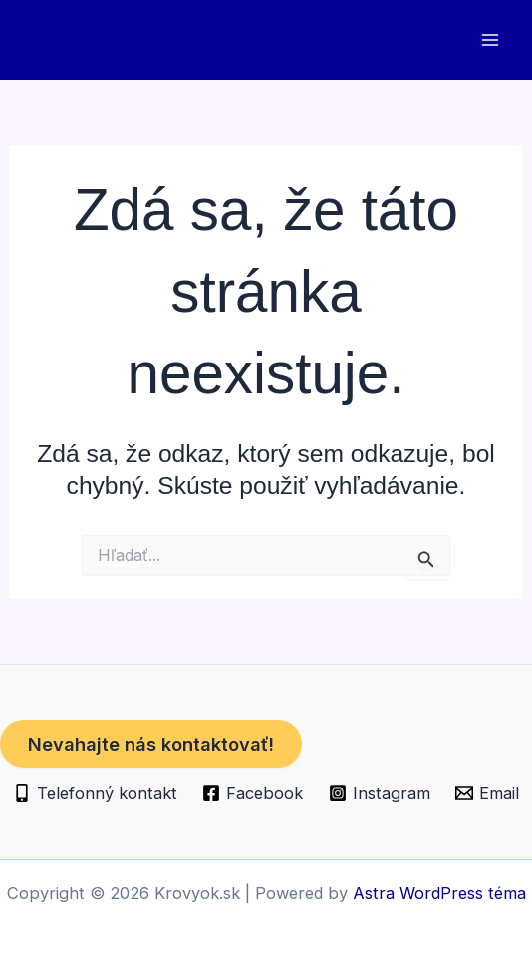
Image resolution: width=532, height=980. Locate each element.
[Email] (487, 793)
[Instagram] (379, 793)
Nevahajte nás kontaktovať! (151, 744)
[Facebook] (253, 793)
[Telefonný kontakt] (96, 793)
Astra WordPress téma (439, 893)
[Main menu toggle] (490, 40)
